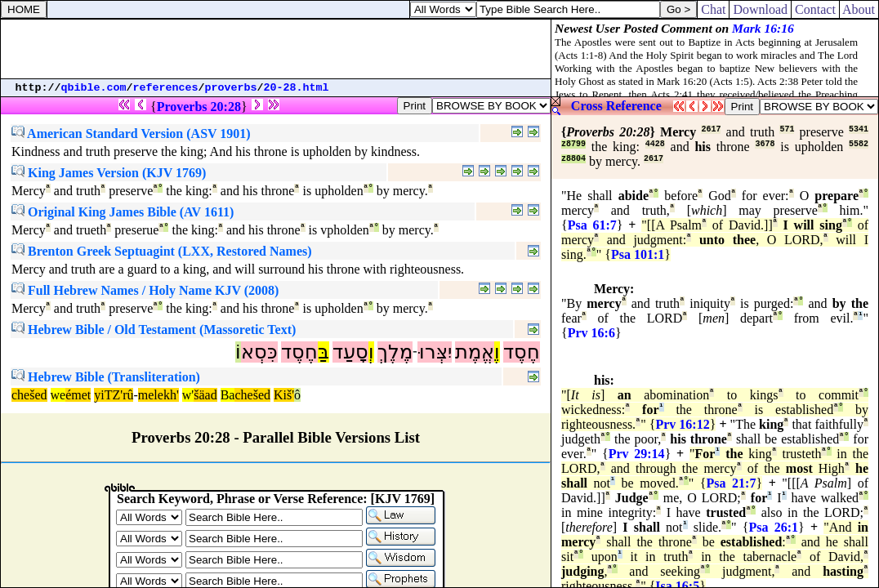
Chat (713, 9)
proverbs (231, 88)
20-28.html (297, 88)
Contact (815, 9)
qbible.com (94, 88)
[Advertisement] (276, 49)
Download (760, 9)
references (166, 88)
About (859, 9)
